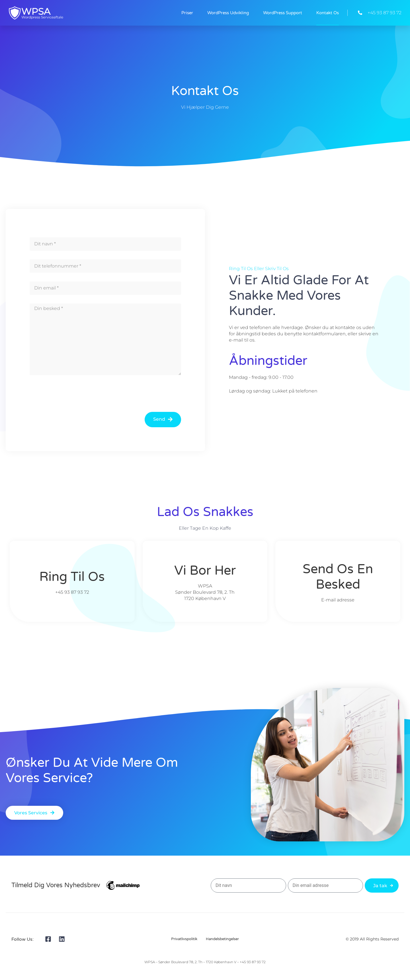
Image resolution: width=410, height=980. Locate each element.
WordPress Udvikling (228, 13)
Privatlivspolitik (184, 939)
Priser (187, 13)
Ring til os (72, 577)
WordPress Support (283, 13)
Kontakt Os (328, 13)
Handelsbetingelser (222, 939)
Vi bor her (205, 571)
